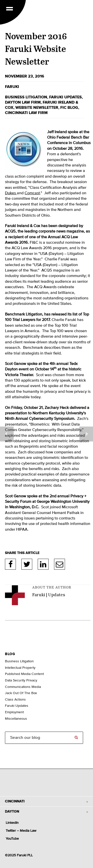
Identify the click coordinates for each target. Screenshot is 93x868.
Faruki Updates (65, 97)
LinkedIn (43, 564)
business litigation (26, 97)
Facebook (11, 564)
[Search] (44, 738)
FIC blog (69, 108)
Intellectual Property (20, 668)
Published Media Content (24, 674)
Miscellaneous (16, 719)
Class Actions (15, 700)
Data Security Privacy (21, 680)
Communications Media (23, 687)
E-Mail (60, 564)
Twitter (27, 564)
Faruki (12, 87)
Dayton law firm (23, 102)
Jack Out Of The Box (21, 693)
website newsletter (37, 108)
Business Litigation (19, 661)
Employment (14, 712)
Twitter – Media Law (21, 831)
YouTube (12, 839)
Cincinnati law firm (26, 113)
